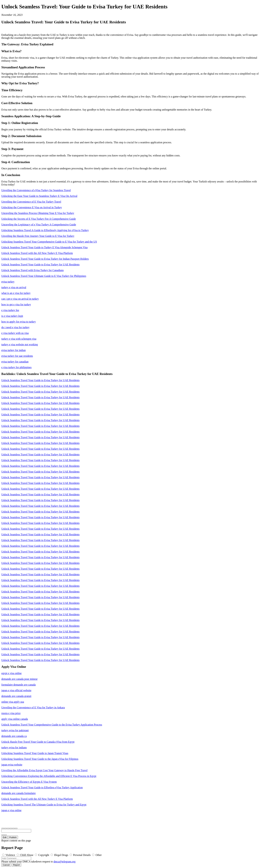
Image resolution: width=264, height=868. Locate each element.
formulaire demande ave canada (19, 685)
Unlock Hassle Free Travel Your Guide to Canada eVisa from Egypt (38, 742)
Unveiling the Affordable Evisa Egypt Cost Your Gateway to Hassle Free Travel (44, 770)
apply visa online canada (15, 719)
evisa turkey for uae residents (17, 356)
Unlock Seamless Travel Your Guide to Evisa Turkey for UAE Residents (40, 264)
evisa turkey (8, 282)
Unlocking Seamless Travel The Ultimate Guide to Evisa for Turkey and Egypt (44, 805)
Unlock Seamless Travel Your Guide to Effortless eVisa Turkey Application (42, 787)
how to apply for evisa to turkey (19, 322)
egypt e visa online (11, 673)
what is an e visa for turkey (16, 293)
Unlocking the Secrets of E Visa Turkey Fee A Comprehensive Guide (39, 219)
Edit (5, 837)
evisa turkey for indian (13, 350)
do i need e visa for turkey (15, 327)
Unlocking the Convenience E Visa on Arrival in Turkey (32, 207)
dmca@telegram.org (64, 862)
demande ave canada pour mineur (19, 679)
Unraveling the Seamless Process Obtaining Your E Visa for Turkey (38, 213)
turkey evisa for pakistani (15, 730)
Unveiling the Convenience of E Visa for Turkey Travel (31, 202)
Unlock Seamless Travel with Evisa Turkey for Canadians (32, 270)
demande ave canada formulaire (19, 793)
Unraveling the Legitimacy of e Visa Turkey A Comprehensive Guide (39, 225)
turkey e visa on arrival (14, 287)
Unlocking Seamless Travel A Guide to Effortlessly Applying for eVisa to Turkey (45, 230)
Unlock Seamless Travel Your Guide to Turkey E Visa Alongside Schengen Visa (44, 247)
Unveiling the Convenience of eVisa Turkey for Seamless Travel (36, 190)
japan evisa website (12, 765)
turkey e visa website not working (20, 344)
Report (16, 865)
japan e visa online (11, 810)
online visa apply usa (13, 702)
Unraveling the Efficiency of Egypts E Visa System (29, 782)
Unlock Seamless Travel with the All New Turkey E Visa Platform (37, 253)
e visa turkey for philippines (16, 367)
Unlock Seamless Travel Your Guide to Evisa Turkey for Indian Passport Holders (45, 259)
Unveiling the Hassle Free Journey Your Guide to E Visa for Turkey (38, 236)
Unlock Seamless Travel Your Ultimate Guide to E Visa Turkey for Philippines (44, 276)
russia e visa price (11, 713)
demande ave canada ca (14, 736)
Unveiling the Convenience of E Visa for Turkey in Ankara (33, 707)
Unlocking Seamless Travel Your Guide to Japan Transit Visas (35, 753)
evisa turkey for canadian (15, 362)
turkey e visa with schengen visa (19, 339)
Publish (13, 837)
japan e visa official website (16, 690)
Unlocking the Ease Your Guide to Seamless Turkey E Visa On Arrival (39, 196)
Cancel (6, 865)
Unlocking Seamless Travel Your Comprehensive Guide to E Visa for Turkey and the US (49, 242)
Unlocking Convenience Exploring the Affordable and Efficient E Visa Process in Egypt (49, 776)
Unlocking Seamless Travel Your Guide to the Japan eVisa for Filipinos (40, 759)
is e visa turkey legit (12, 316)
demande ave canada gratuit (16, 696)
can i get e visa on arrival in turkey (20, 299)
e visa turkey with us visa (15, 333)
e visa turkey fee (10, 310)
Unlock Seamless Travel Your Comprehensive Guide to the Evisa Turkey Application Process (52, 725)
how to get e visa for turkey (16, 304)
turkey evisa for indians (14, 747)
